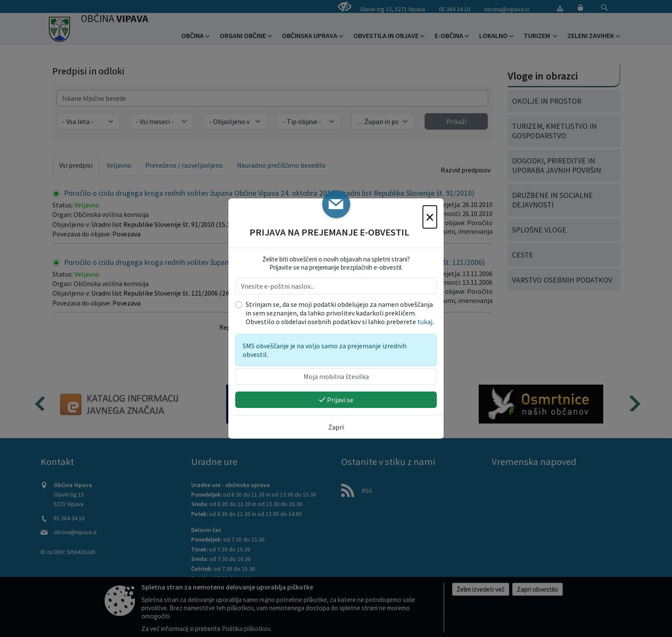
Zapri (336, 427)
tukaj (425, 322)
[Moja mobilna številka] (336, 376)
